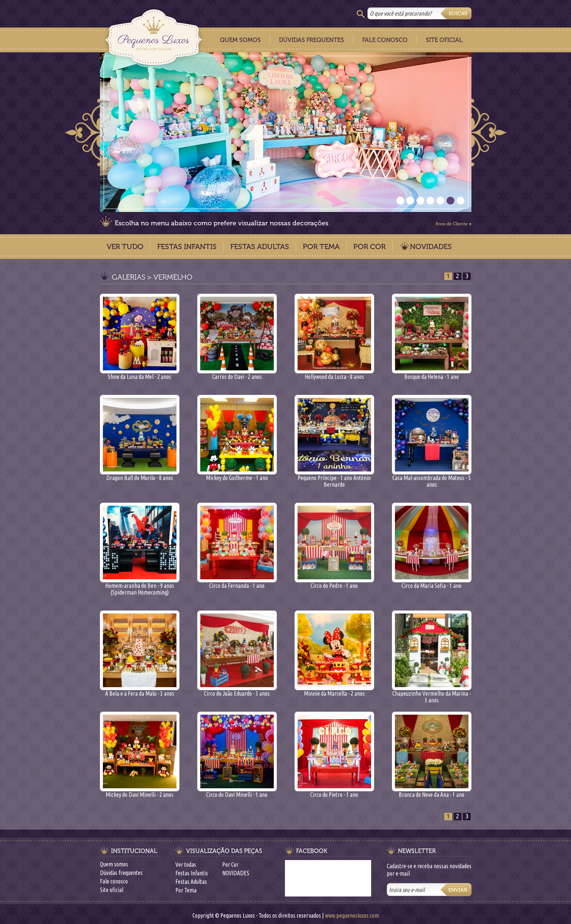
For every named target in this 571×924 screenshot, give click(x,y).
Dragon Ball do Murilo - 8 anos (140, 475)
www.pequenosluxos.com (352, 915)
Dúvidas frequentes (121, 873)
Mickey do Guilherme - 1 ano (237, 475)
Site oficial (112, 890)
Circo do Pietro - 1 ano (334, 792)
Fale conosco (114, 881)
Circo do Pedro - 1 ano (334, 583)
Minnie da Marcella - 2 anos (334, 691)
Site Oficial (444, 40)
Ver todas (186, 865)
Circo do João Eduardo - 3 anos (237, 691)
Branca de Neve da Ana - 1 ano (432, 792)
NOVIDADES (431, 247)
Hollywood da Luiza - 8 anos (334, 374)
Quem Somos (240, 40)
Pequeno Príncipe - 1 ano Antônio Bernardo (334, 478)
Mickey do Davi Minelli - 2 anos (140, 792)
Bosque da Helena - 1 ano (432, 374)
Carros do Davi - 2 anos (237, 374)
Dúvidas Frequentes (312, 40)
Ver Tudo (125, 247)
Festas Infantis (187, 247)
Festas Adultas (260, 247)
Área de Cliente (452, 224)
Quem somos (114, 864)
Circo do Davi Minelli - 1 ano (237, 792)
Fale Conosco (385, 40)
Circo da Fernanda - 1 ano (237, 583)
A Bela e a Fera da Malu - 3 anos (140, 691)
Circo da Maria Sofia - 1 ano (432, 583)
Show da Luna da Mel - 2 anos (140, 374)
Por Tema (321, 247)
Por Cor (369, 247)
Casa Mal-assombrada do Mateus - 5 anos (432, 478)
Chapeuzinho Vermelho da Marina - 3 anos (432, 694)
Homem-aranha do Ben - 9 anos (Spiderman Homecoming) (140, 586)
